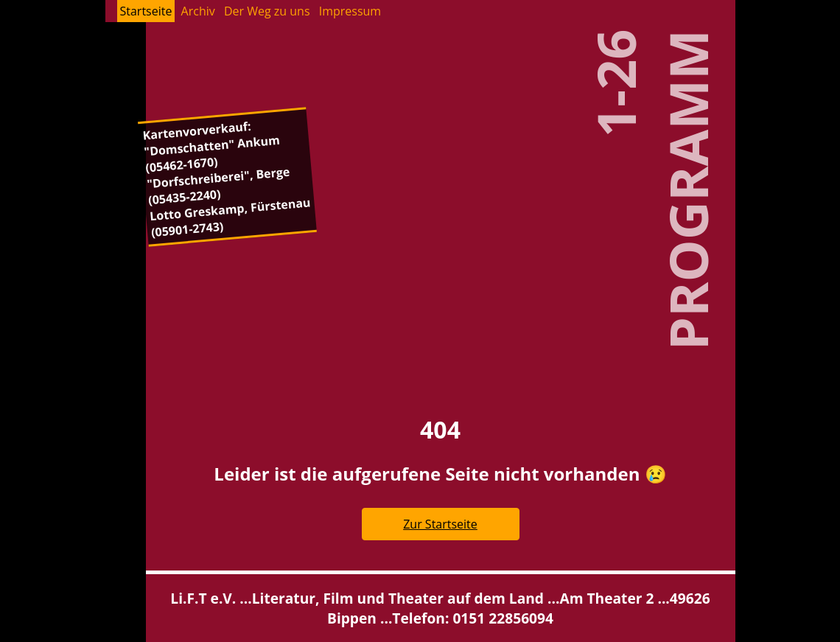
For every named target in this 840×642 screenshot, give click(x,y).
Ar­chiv (198, 11)
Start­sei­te (146, 11)
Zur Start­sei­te (440, 524)
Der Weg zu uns (267, 11)
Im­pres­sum (350, 11)
